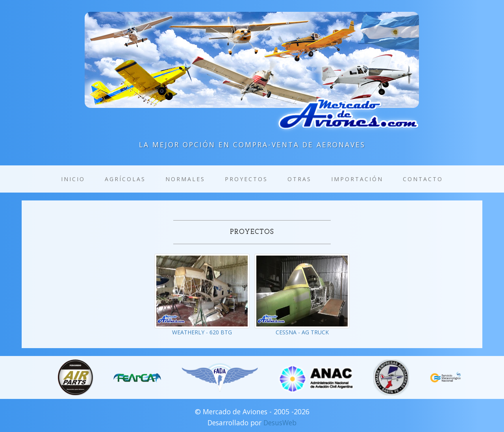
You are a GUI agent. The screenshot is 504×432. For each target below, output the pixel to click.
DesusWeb (280, 423)
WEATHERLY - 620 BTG (202, 332)
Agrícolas (125, 179)
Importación (357, 179)
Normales (185, 179)
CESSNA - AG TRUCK (302, 332)
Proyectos (246, 179)
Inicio (73, 179)
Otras (299, 179)
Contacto (423, 179)
